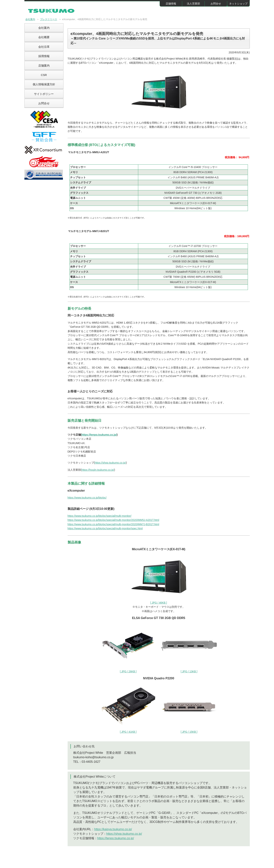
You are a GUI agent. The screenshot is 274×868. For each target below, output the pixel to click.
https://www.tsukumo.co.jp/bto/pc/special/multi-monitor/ (100, 516)
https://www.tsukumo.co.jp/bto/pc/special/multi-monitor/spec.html (105, 528)
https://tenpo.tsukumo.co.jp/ (99, 435)
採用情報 (44, 56)
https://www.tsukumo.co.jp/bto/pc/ (87, 498)
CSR (44, 75)
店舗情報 (171, 4)
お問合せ (216, 4)
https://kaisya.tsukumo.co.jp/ (113, 829)
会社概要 (44, 37)
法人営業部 (193, 4)
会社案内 (30, 19)
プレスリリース (49, 19)
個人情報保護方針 (44, 84)
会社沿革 (44, 47)
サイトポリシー (44, 94)
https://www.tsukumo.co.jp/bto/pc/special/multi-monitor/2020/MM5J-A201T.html (113, 520)
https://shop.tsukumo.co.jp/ (110, 463)
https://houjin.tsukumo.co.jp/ (98, 470)
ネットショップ (238, 4)
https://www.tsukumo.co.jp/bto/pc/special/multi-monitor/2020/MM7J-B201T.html (113, 524)
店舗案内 (44, 65)
